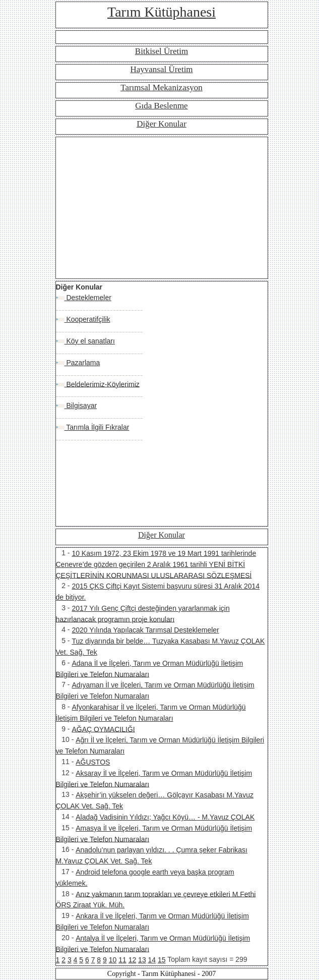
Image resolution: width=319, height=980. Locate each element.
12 (133, 960)
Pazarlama (82, 363)
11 (122, 960)
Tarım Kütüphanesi (162, 12)
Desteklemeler (88, 298)
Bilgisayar (81, 406)
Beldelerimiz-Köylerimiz (102, 384)
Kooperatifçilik (87, 319)
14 (152, 960)
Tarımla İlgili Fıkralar (97, 427)
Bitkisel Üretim (162, 51)
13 (142, 960)
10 (113, 960)
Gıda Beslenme (161, 106)
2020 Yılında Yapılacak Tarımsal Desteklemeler (145, 630)
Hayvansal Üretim (161, 69)
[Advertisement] (162, 208)
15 (162, 960)
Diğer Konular (162, 124)
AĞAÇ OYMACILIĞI (103, 729)
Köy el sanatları (90, 341)
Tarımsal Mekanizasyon (162, 88)
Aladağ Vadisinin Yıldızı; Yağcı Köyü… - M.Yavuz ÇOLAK (165, 817)
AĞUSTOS (93, 762)
